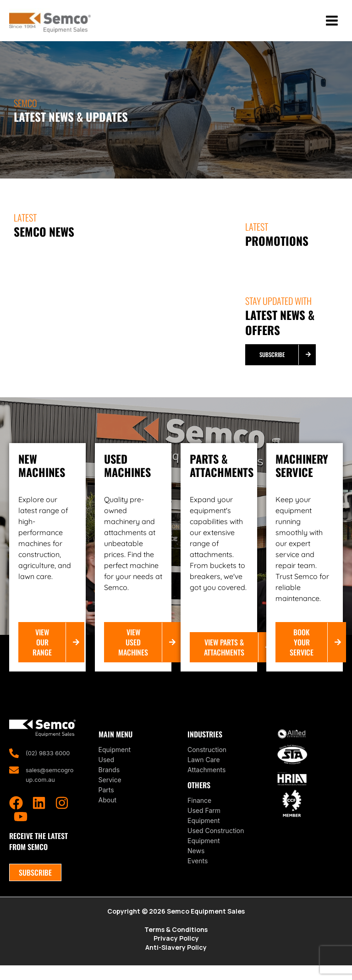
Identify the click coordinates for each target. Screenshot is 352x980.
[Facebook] (16, 815)
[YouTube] (21, 829)
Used (107, 771)
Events (198, 872)
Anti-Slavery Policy (176, 961)
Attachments (206, 781)
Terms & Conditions (176, 942)
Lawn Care (204, 771)
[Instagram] (62, 815)
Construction (207, 761)
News (196, 862)
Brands (109, 781)
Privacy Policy (176, 952)
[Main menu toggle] (331, 27)
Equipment (115, 761)
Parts (106, 801)
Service (110, 791)
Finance (199, 812)
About (107, 811)
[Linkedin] (39, 815)
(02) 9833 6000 (50, 765)
